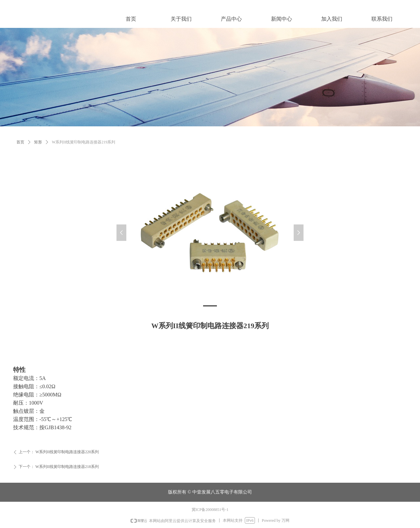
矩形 (38, 142)
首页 (20, 142)
